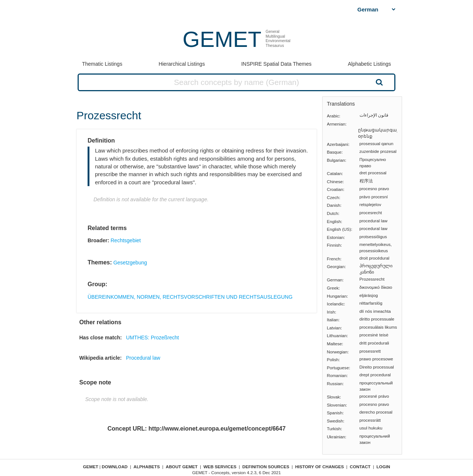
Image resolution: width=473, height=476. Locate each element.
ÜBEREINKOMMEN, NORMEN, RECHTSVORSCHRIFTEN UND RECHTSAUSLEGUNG (190, 297)
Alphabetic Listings (369, 64)
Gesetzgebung (130, 263)
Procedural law (143, 358)
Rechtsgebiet (126, 240)
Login (383, 467)
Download (115, 467)
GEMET (222, 39)
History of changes (320, 467)
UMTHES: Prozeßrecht (152, 338)
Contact (360, 467)
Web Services (220, 467)
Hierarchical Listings (182, 64)
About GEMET (182, 467)
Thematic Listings (102, 64)
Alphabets (147, 467)
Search (378, 82)
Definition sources (266, 467)
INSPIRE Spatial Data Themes (276, 64)
